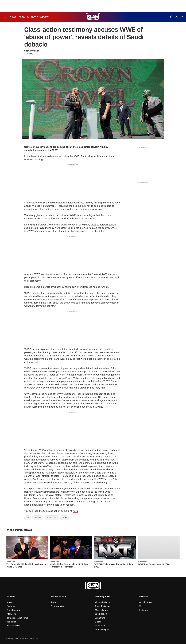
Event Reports (40, 17)
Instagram (144, 610)
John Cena (100, 618)
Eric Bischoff (101, 614)
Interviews (11, 614)
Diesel (98, 622)
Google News (146, 602)
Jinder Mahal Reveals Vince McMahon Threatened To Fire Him (69, 566)
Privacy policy (57, 606)
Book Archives (13, 626)
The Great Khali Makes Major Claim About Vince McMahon (27, 566)
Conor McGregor (103, 606)
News (13, 17)
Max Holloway (102, 610)
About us (55, 602)
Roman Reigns (102, 630)
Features (24, 17)
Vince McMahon (103, 602)
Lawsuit (37, 518)
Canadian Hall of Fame (17, 618)
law (28, 518)
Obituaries (11, 622)
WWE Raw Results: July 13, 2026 (154, 564)
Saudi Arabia (52, 518)
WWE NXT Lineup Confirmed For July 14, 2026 (114, 566)
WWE (65, 518)
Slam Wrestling (32, 51)
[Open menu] (5, 17)
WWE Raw (100, 626)
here (75, 511)
